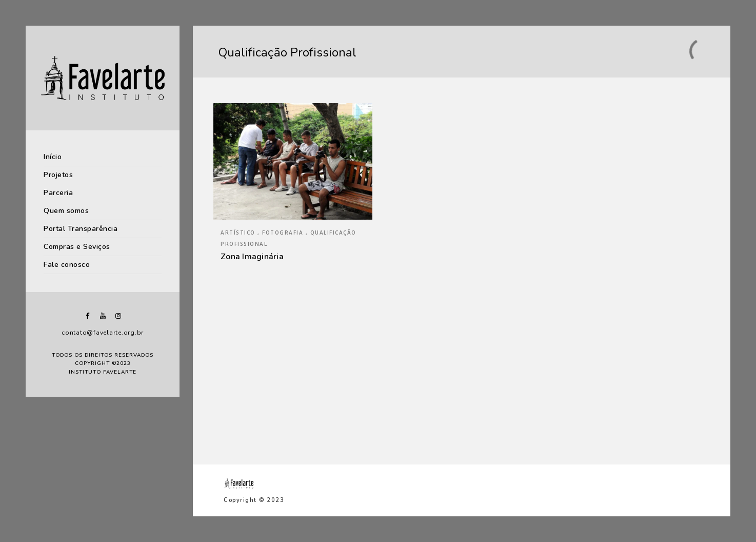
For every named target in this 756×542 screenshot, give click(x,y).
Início (53, 157)
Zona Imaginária (252, 257)
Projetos (58, 175)
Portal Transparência (81, 229)
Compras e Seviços (77, 247)
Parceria (58, 193)
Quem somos (66, 211)
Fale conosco (67, 265)
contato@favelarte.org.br (103, 333)
